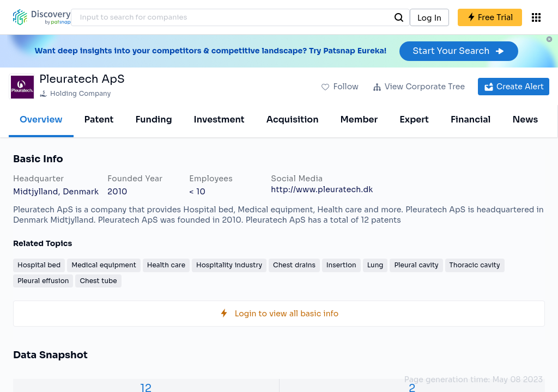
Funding (153, 120)
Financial (471, 120)
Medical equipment (104, 265)
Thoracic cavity (475, 265)
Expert (414, 120)
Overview (41, 120)
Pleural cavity (416, 265)
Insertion (341, 265)
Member (359, 120)
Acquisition (293, 120)
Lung (375, 265)
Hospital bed (39, 265)
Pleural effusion (43, 281)
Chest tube (98, 281)
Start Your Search (459, 51)
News (525, 120)
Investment (219, 120)
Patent (99, 120)
